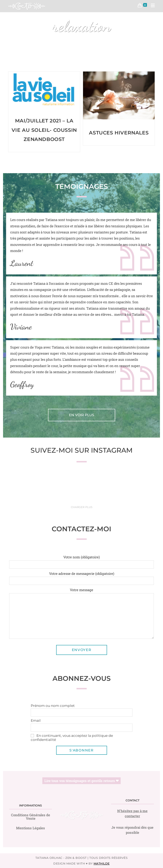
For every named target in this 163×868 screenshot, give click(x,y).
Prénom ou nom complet (53, 706)
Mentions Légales (31, 828)
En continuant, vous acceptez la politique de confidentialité (72, 738)
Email (36, 721)
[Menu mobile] (151, 6)
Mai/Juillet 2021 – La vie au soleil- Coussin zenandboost (44, 130)
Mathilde (102, 864)
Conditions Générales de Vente (31, 817)
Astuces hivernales (119, 133)
